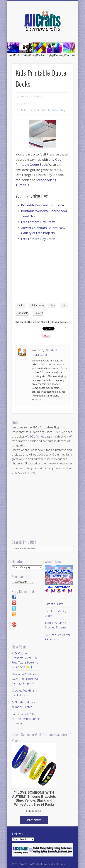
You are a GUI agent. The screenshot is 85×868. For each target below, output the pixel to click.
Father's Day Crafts (31, 110)
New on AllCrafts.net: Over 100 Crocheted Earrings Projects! (25, 679)
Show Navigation (64, 33)
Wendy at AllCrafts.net (32, 97)
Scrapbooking (59, 110)
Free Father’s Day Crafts (38, 222)
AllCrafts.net (49, 364)
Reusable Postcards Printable (42, 205)
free (53, 305)
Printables (46, 110)
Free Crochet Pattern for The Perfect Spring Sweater (26, 719)
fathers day (38, 305)
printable (23, 313)
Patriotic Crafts (54, 604)
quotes (39, 313)
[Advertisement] (47, 276)
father (22, 305)
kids (65, 305)
